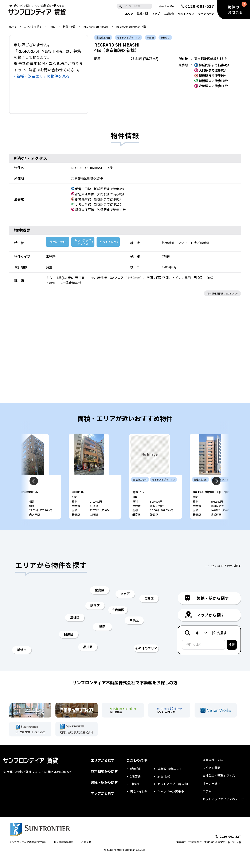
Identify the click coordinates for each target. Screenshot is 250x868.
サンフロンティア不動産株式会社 (28, 854)
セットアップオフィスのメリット (225, 811)
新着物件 (136, 781)
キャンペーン (206, 14)
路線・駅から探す (104, 794)
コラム (207, 803)
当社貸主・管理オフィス (219, 787)
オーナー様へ (167, 6)
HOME (13, 26)
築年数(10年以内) (169, 781)
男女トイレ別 (108, 242)
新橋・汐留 (69, 26)
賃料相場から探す (104, 783)
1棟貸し (135, 796)
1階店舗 (135, 788)
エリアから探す (33, 26)
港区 (52, 26)
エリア (129, 14)
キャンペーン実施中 (171, 803)
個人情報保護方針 (64, 854)
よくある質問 (211, 780)
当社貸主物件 (58, 242)
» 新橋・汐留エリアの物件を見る (42, 76)
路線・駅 (142, 14)
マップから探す (103, 805)
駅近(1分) (164, 788)
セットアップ (186, 14)
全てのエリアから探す (226, 578)
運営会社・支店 (213, 772)
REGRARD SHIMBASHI (96, 26)
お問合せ (86, 854)
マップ (156, 14)
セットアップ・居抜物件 (174, 796)
